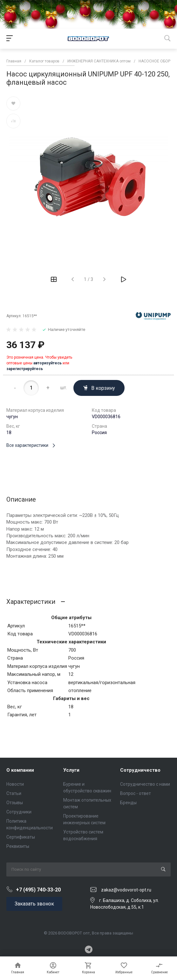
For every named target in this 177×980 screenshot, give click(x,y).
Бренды (128, 803)
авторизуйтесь (48, 363)
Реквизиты (18, 846)
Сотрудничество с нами (145, 784)
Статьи (14, 793)
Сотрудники (19, 812)
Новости (15, 784)
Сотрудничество (140, 770)
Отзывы (15, 803)
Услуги (71, 770)
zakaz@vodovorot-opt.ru (126, 890)
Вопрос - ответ (136, 793)
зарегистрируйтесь (25, 369)
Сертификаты (21, 837)
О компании (20, 770)
